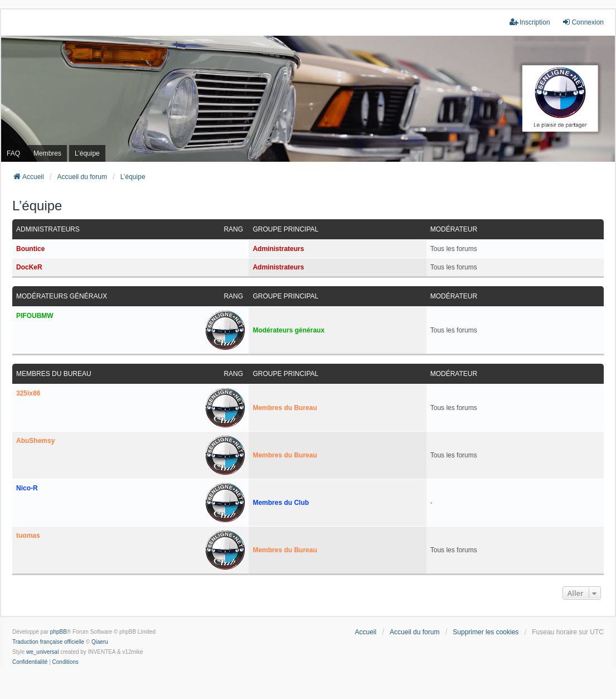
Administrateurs (48, 229)
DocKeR (29, 267)
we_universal (42, 652)
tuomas (28, 536)
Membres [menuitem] (47, 153)
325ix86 (28, 393)
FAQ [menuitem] (13, 153)
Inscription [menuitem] (530, 22)
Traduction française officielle (48, 642)
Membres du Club (281, 503)
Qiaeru (100, 642)
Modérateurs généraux (62, 296)
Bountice (30, 249)
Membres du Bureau (54, 374)
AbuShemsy (35, 441)
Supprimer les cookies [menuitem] (486, 632)
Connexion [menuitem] (583, 22)
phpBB (59, 632)
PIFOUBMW (35, 316)
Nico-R (27, 488)
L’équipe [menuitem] (87, 153)
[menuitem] (30, 662)
